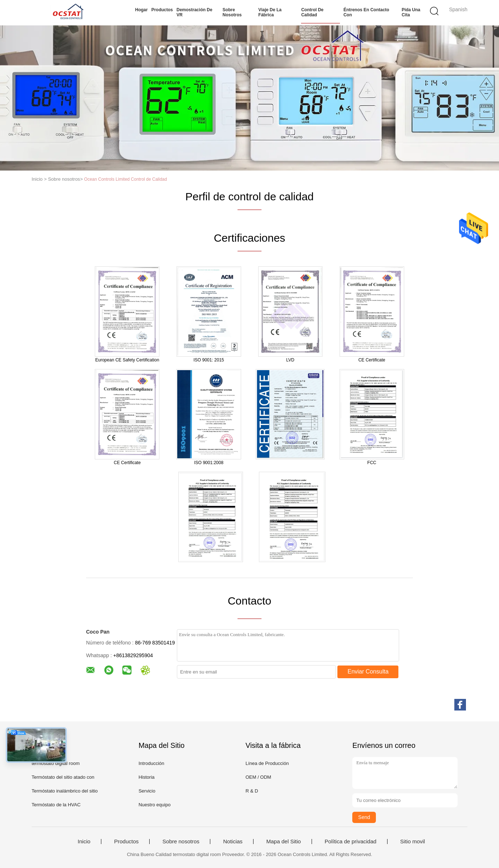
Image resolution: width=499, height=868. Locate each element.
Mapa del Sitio (283, 842)
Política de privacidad (351, 842)
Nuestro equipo (154, 805)
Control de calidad (312, 12)
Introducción (151, 763)
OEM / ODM (258, 777)
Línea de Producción (267, 763)
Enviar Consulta (368, 672)
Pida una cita (411, 12)
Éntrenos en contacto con (366, 12)
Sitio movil (413, 842)
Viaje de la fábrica (270, 12)
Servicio (147, 791)
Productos (162, 10)
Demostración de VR (194, 12)
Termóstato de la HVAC (56, 805)
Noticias (233, 842)
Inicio (84, 842)
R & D (252, 791)
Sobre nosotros (232, 12)
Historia (146, 777)
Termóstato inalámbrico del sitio (65, 791)
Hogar (141, 10)
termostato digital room (56, 763)
